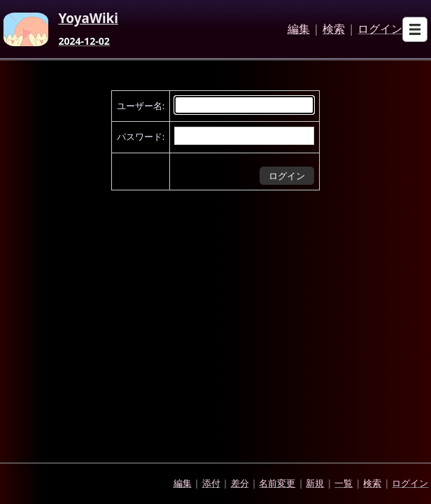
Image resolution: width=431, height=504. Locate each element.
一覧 (344, 483)
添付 (211, 483)
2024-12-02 (84, 41)
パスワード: (141, 136)
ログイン (380, 29)
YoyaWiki (88, 19)
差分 (240, 483)
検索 (334, 29)
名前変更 (277, 483)
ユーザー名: (141, 106)
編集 (299, 29)
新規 (315, 483)
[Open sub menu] (415, 29)
